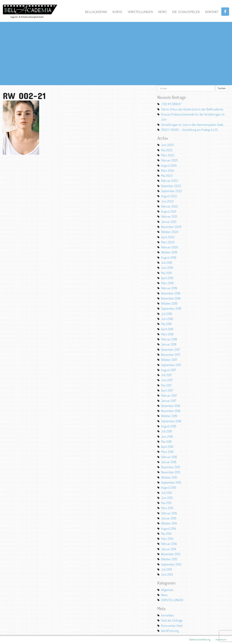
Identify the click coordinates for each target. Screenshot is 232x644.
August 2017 (168, 370)
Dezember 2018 (171, 293)
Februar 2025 (169, 160)
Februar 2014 (169, 544)
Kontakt (212, 12)
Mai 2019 (166, 273)
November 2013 (171, 554)
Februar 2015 (169, 513)
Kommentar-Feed (172, 626)
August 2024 (169, 165)
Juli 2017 (166, 375)
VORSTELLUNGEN (172, 600)
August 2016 (169, 426)
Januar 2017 (169, 401)
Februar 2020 (170, 247)
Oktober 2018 (169, 303)
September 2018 (171, 308)
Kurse (117, 12)
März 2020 (168, 242)
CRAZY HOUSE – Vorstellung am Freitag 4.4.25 (189, 130)
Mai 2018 (166, 324)
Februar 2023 (169, 181)
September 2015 (171, 482)
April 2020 (168, 237)
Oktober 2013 (169, 559)
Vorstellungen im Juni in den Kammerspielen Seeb (192, 125)
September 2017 (171, 365)
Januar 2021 (169, 222)
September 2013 (171, 564)
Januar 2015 (169, 518)
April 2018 (167, 329)
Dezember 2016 (171, 406)
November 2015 (171, 472)
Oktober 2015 (169, 477)
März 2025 (168, 155)
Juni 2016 (167, 436)
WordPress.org (170, 631)
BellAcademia (96, 12)
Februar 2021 (169, 216)
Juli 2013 (166, 569)
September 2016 (171, 421)
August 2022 (169, 196)
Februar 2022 (169, 206)
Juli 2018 (166, 314)
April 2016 (167, 447)
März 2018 (167, 334)
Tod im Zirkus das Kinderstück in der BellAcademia (192, 109)
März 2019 (167, 283)
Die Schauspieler (186, 12)
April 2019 (167, 278)
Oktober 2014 (169, 523)
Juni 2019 (167, 268)
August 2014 (168, 528)
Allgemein (167, 590)
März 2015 (167, 508)
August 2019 (169, 257)
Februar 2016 (169, 457)
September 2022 (172, 191)
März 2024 (167, 170)
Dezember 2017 (170, 349)
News (162, 12)
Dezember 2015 (171, 467)
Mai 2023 (167, 176)
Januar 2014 (169, 549)
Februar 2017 (169, 395)
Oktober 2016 (169, 416)
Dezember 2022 (171, 186)
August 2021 (169, 211)
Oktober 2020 (170, 232)
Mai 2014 (166, 534)
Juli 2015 (166, 493)
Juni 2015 (167, 498)
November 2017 (171, 355)
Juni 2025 (167, 145)
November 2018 (171, 298)
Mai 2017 (166, 385)
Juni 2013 (167, 574)
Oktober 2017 (169, 360)
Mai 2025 (167, 150)
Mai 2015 (166, 503)
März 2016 (167, 452)
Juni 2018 (167, 319)
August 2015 (169, 487)
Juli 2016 (166, 431)
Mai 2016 (166, 442)
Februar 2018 (169, 339)
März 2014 (167, 539)
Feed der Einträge (172, 620)
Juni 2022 (167, 201)
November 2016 (171, 411)
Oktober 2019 (169, 252)
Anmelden (167, 615)
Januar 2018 (169, 344)
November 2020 (171, 227)
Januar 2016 (169, 462)
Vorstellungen (140, 12)
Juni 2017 (167, 380)
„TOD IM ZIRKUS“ (171, 104)
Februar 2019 (169, 288)
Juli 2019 (166, 263)
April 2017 (167, 390)
